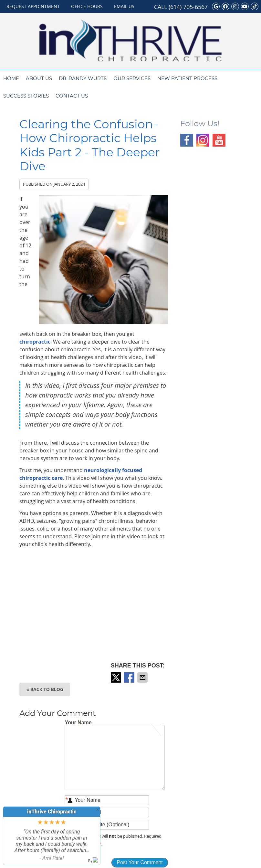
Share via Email (143, 677)
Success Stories (26, 96)
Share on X (117, 677)
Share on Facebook (130, 677)
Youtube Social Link (219, 140)
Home (11, 79)
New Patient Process (187, 79)
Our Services (132, 79)
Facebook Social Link (187, 140)
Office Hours (87, 6)
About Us (39, 79)
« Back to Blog (45, 689)
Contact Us (72, 96)
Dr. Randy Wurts (83, 79)
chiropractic (35, 342)
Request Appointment (33, 6)
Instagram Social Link (203, 140)
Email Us (124, 6)
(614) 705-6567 (188, 7)
